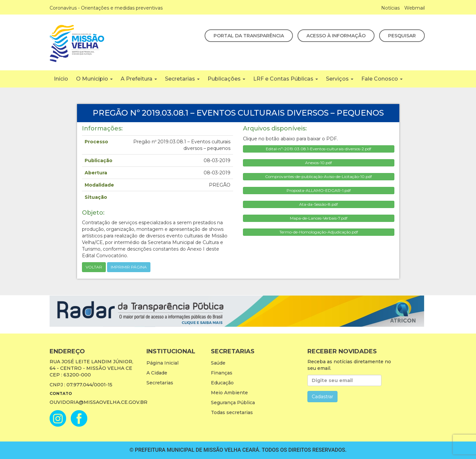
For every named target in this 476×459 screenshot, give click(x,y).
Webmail (415, 8)
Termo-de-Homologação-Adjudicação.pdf (319, 232)
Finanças (222, 373)
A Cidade (157, 373)
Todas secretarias (232, 412)
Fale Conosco (382, 79)
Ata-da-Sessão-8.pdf (318, 204)
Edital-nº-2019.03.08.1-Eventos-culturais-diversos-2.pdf (318, 149)
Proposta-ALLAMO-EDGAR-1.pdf (319, 190)
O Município (94, 79)
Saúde (218, 363)
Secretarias (182, 79)
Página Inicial (162, 363)
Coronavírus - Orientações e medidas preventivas (106, 8)
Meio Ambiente (229, 393)
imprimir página (129, 267)
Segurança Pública (233, 403)
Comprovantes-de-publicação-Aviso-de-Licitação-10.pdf (318, 177)
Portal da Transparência (249, 36)
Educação (222, 383)
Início (61, 79)
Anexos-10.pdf (318, 163)
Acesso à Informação (336, 36)
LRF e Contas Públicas (286, 79)
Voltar (94, 267)
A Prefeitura (139, 79)
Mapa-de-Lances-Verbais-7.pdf (319, 218)
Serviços (340, 79)
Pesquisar (402, 36)
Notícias (390, 8)
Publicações (226, 79)
